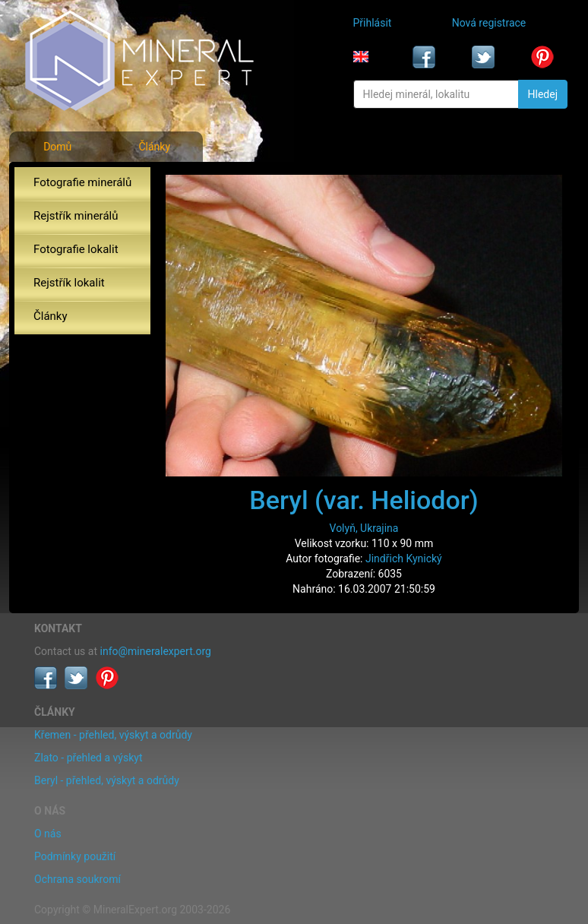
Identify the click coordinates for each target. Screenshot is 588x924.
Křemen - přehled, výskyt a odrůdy (113, 735)
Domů (57, 147)
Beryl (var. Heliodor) (364, 500)
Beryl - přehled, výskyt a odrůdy (107, 780)
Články (154, 147)
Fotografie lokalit (76, 249)
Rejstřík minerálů (76, 216)
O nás (48, 834)
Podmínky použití (75, 856)
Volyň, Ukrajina (364, 528)
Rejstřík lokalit (69, 283)
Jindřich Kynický (404, 559)
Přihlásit (373, 23)
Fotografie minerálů (82, 182)
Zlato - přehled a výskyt (88, 758)
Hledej (543, 94)
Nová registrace (489, 23)
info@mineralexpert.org (156, 651)
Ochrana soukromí (77, 879)
